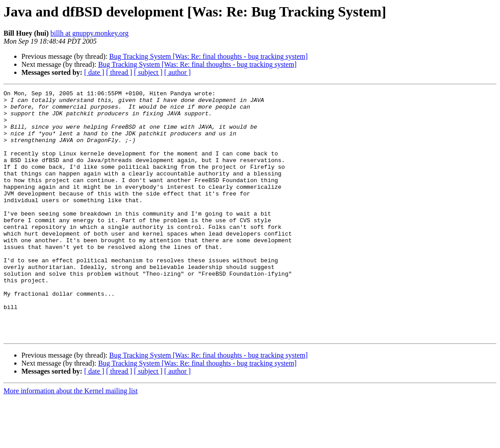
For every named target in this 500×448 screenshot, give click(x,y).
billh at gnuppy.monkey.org (89, 33)
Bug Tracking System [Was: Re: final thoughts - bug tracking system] (208, 56)
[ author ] (178, 72)
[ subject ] (148, 72)
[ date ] (94, 72)
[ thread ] (119, 72)
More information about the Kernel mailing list (71, 440)
